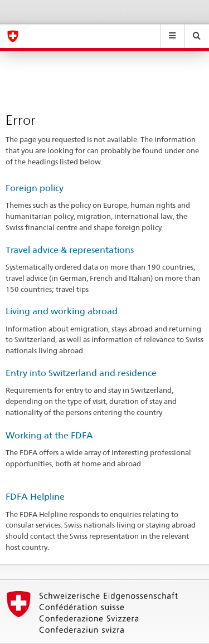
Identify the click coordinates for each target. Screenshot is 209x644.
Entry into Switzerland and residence (81, 373)
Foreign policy (35, 188)
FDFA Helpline (35, 497)
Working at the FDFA (49, 435)
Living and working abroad (62, 311)
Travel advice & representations (70, 250)
